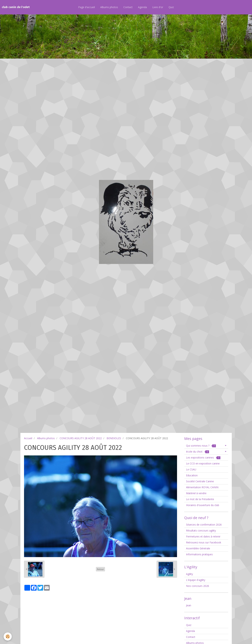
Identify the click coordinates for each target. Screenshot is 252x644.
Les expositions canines (203, 457)
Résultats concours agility (201, 531)
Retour (100, 569)
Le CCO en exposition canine (203, 463)
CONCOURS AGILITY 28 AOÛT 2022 (81, 438)
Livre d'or (158, 7)
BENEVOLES (114, 438)
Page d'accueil (87, 7)
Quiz (171, 7)
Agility (189, 574)
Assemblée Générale (198, 548)
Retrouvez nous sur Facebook (204, 542)
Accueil (28, 438)
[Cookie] (8, 637)
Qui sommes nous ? (201, 446)
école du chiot (198, 452)
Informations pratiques (199, 554)
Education (192, 475)
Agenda (142, 7)
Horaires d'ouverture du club (203, 505)
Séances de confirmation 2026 (204, 525)
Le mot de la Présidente (200, 499)
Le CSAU (191, 469)
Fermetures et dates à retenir (203, 536)
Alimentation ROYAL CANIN (202, 487)
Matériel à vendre (196, 493)
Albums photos (109, 7)
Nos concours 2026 (198, 586)
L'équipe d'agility (196, 580)
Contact (128, 7)
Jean (189, 605)
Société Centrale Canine (200, 481)
